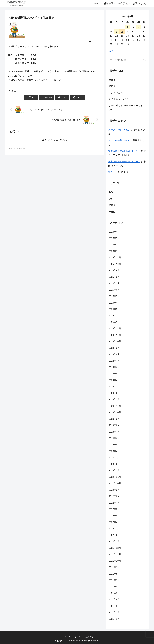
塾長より (113, 80)
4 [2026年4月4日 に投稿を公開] (139, 27)
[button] (77, 97)
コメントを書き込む (54, 140)
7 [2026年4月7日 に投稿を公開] (117, 31)
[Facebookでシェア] (47, 97)
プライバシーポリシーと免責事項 (81, 637)
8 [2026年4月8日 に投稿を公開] (122, 31)
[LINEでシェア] (62, 97)
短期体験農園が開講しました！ (124, 151)
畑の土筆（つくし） (119, 99)
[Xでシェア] (31, 97)
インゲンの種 (116, 93)
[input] (128, 60)
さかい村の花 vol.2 (119, 130)
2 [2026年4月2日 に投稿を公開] (128, 27)
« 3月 (111, 51)
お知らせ (13, 91)
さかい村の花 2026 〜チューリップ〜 (126, 108)
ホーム (64, 637)
